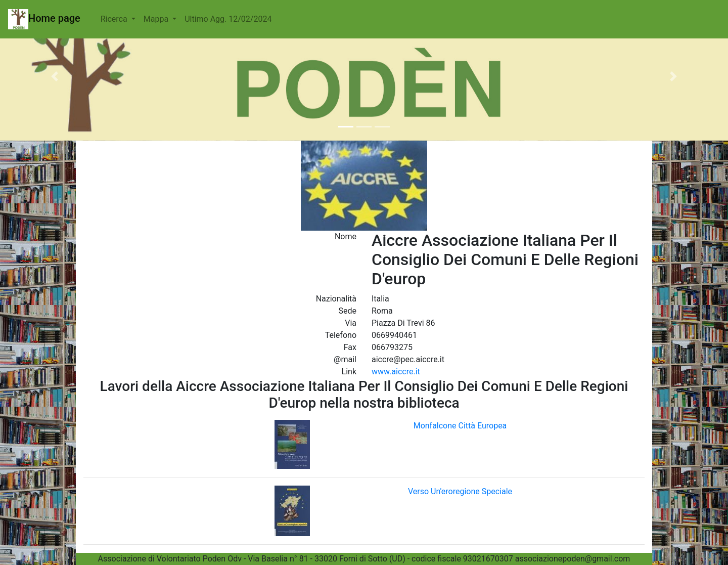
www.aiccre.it (396, 372)
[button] (55, 76)
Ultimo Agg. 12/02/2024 (228, 19)
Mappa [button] (157, 19)
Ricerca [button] (115, 19)
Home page (44, 19)
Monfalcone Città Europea (460, 426)
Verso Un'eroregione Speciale (460, 491)
